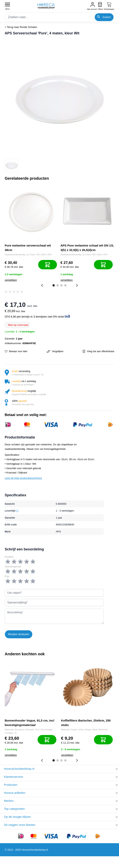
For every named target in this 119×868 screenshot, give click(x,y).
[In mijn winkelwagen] (48, 265)
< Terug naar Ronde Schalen (21, 27)
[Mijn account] (92, 7)
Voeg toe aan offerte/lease (98, 351)
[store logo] (48, 6)
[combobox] (59, 17)
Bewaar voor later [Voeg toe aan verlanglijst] (16, 351)
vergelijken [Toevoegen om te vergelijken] (11, 280)
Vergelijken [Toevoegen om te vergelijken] (55, 351)
